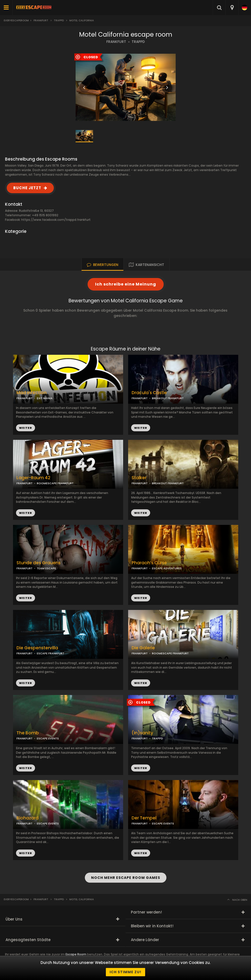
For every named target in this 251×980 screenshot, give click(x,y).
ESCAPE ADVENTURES (167, 568)
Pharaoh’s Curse (149, 563)
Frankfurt (41, 20)
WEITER (141, 428)
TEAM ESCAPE (46, 568)
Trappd (59, 20)
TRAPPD (138, 42)
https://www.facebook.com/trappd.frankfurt (56, 220)
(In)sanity (142, 733)
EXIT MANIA (45, 398)
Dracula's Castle (149, 393)
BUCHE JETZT (27, 188)
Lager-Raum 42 (33, 478)
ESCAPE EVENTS (48, 738)
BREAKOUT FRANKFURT (168, 398)
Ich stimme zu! (126, 972)
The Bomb (28, 733)
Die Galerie (143, 648)
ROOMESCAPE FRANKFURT (55, 483)
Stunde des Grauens (39, 563)
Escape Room (76, 954)
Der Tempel (144, 818)
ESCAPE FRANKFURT (51, 653)
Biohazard (28, 818)
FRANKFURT (116, 42)
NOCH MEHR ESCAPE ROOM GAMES (126, 878)
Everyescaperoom (16, 20)
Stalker (139, 478)
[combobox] (232, 8)
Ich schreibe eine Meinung (126, 284)
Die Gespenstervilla (37, 648)
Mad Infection (32, 393)
